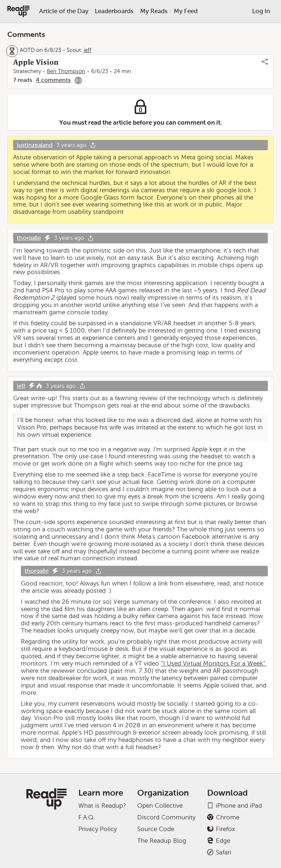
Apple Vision (36, 62)
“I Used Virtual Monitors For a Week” (213, 664)
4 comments (53, 80)
